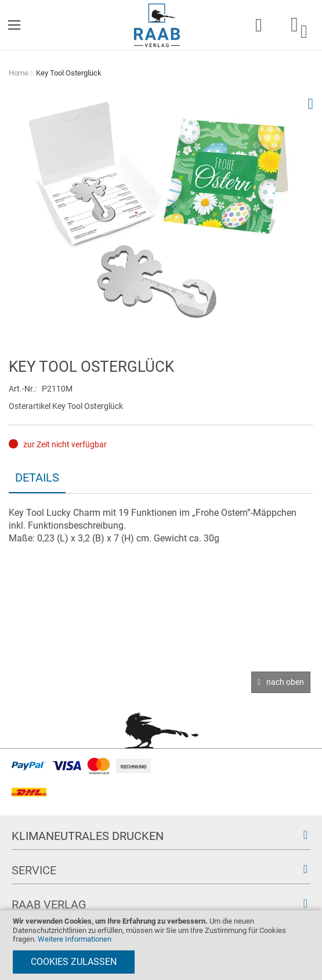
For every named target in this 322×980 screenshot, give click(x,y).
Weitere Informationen (75, 939)
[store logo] (157, 25)
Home (19, 73)
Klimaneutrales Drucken (88, 836)
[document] (161, 945)
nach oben (285, 682)
